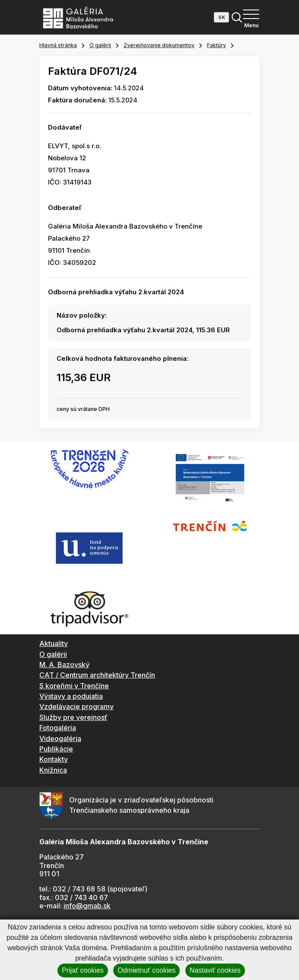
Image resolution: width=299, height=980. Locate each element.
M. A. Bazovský (64, 665)
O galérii (100, 45)
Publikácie (56, 749)
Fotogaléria (58, 728)
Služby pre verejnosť (73, 717)
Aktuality (54, 643)
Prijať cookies (83, 970)
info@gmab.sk (87, 906)
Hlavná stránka (58, 45)
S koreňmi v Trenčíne (74, 686)
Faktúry (216, 45)
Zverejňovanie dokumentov (159, 45)
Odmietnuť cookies (146, 970)
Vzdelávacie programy (76, 706)
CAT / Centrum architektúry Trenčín (97, 675)
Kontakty (54, 759)
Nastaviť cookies (215, 970)
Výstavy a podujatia (71, 696)
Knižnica (53, 770)
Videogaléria (60, 738)
